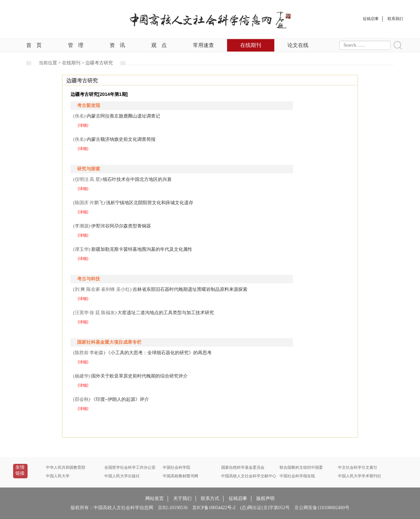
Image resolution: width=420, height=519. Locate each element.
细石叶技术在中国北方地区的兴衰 (137, 179)
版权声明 (265, 498)
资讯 (117, 45)
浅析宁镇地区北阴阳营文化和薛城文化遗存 (150, 203)
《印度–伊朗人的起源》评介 (120, 399)
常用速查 (203, 45)
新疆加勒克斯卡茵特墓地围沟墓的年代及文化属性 (142, 249)
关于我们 (182, 498)
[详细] (83, 125)
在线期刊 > (74, 63)
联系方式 (210, 498)
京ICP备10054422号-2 (214, 508)
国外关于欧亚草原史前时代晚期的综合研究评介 (139, 376)
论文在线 (298, 45)
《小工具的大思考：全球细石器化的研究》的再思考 (159, 353)
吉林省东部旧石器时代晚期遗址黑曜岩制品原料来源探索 (190, 289)
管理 (76, 45)
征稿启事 (238, 498)
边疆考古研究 (99, 63)
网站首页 (155, 498)
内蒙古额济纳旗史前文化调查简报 (121, 139)
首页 (34, 45)
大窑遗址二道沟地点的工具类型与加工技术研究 (166, 313)
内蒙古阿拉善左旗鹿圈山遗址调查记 (123, 116)
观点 (159, 45)
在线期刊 (251, 45)
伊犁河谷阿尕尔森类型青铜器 (121, 226)
